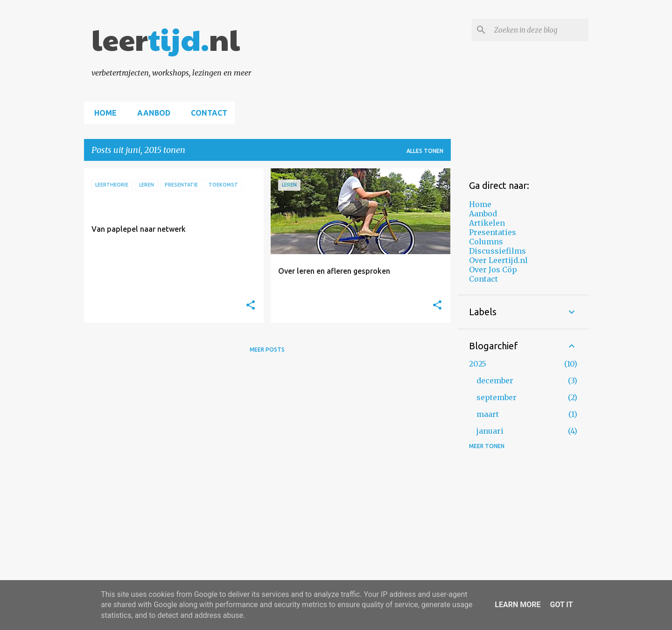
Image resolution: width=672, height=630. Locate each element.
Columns (486, 242)
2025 (478, 364)
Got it (561, 605)
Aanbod (151, 113)
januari (490, 431)
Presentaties (493, 232)
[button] (251, 305)
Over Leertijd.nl (498, 260)
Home (103, 113)
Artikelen (487, 223)
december (495, 381)
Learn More (518, 605)
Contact (206, 113)
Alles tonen (425, 151)
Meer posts (267, 350)
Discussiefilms (497, 251)
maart (488, 414)
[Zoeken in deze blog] (539, 30)
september (497, 397)
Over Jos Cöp (493, 270)
